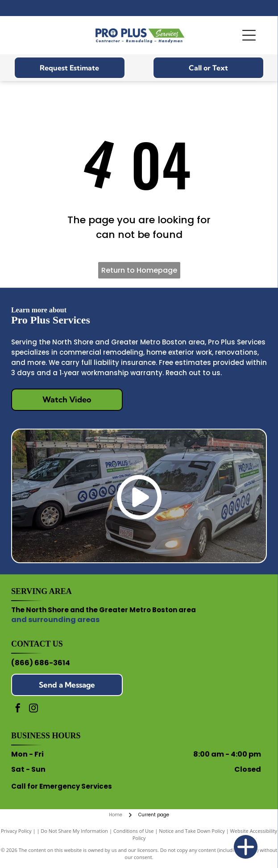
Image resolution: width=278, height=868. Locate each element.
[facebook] (18, 709)
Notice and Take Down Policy (192, 831)
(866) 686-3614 (41, 663)
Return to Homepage (139, 270)
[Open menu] (249, 35)
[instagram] (33, 709)
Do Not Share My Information (74, 831)
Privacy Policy (16, 831)
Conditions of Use (134, 831)
